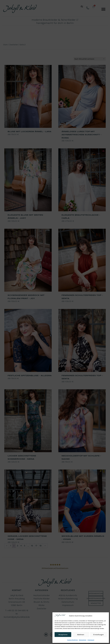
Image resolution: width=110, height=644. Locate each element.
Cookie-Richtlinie (73, 640)
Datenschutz (83, 640)
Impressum (91, 640)
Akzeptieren (63, 635)
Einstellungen (98, 635)
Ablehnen (81, 635)
